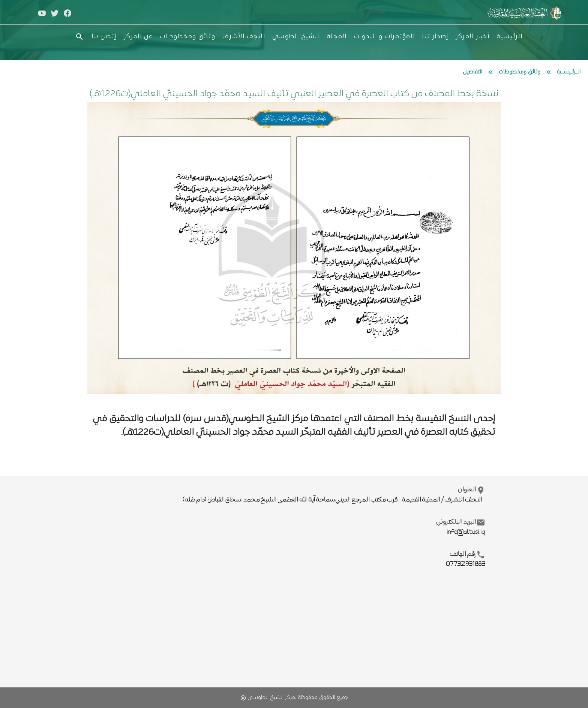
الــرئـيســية (569, 72)
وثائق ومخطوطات (520, 72)
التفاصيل (472, 72)
